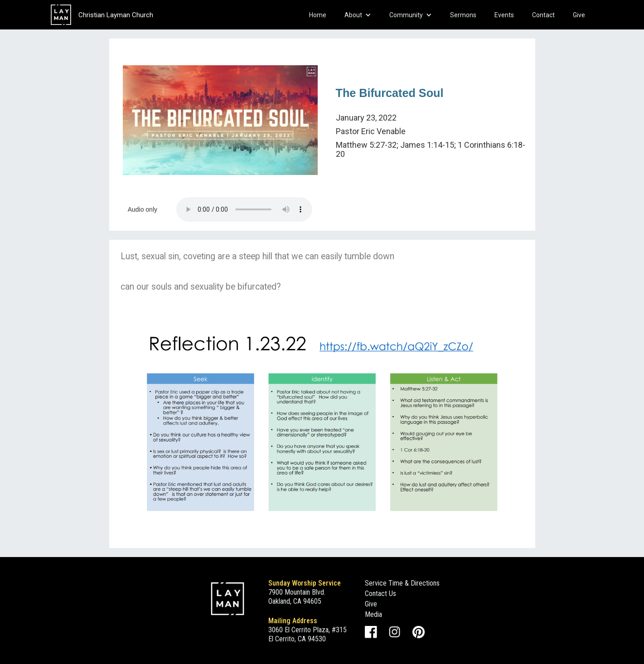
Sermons (463, 15)
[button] (358, 15)
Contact (543, 15)
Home (318, 15)
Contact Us (380, 594)
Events (504, 15)
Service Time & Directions (402, 583)
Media (373, 614)
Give (579, 15)
